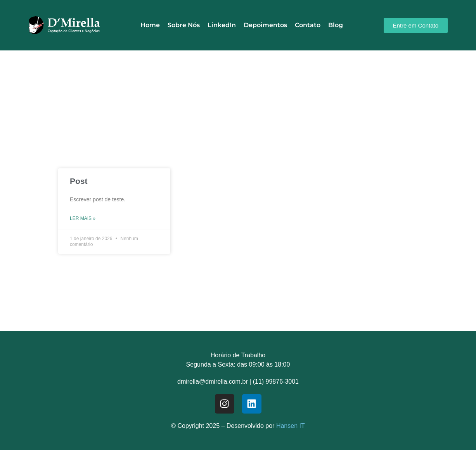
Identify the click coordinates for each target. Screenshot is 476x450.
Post (79, 181)
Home (150, 25)
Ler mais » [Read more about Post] (83, 218)
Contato (308, 25)
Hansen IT (291, 426)
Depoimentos (265, 25)
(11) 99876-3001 (276, 382)
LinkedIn (222, 25)
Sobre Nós (184, 25)
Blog (336, 25)
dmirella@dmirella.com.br (213, 382)
